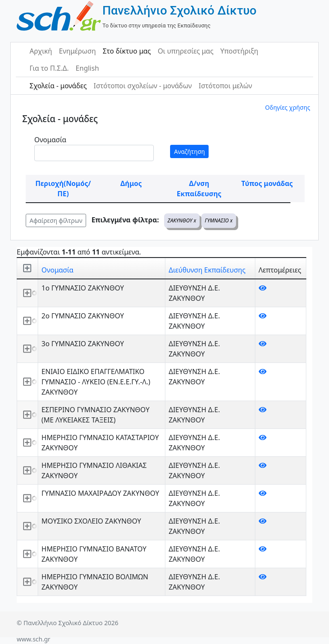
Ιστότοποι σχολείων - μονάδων (142, 86)
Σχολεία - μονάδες (58, 86)
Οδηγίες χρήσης (288, 107)
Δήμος (131, 183)
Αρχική (41, 51)
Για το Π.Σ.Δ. (49, 68)
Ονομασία (50, 140)
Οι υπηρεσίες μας (185, 51)
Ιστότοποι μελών (226, 86)
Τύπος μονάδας (267, 183)
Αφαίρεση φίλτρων (56, 220)
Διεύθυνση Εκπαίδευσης (207, 270)
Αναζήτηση (189, 151)
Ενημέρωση (78, 51)
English (87, 68)
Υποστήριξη (239, 51)
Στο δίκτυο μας (127, 51)
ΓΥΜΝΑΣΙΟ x (219, 220)
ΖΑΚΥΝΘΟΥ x (182, 220)
